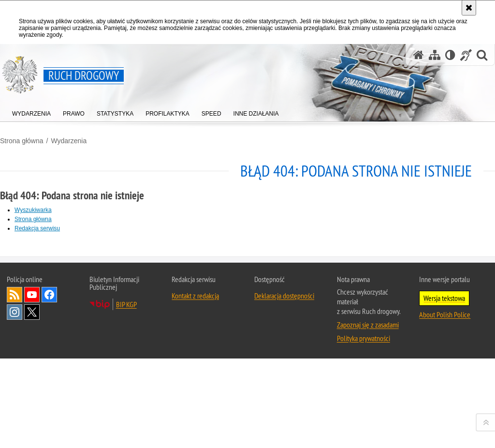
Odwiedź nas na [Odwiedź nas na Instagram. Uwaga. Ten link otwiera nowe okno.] (15, 438)
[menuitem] (31, 112)
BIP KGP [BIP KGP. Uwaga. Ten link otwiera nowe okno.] (126, 430)
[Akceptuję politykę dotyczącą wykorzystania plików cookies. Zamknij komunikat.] (469, 8)
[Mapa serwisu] (435, 55)
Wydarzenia (69, 141)
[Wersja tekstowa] (450, 55)
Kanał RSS (15, 420)
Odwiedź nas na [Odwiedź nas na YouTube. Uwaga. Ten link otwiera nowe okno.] (32, 420)
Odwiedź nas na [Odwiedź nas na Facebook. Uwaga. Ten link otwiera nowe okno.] (49, 420)
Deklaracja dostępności (284, 421)
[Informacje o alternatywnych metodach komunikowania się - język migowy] (466, 55)
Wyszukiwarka (33, 210)
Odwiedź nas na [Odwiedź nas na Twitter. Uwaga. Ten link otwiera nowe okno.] (32, 438)
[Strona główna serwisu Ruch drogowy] (419, 55)
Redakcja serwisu (37, 228)
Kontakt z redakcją (195, 421)
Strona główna (22, 141)
